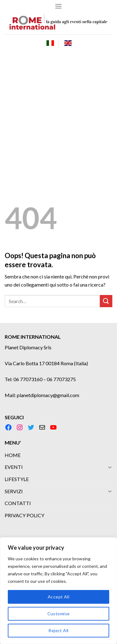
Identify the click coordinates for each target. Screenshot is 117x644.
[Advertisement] (58, 113)
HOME (13, 455)
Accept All (58, 597)
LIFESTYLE (17, 479)
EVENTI (14, 467)
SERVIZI (14, 491)
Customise (59, 614)
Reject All (58, 630)
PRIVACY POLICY (24, 515)
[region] (58, 591)
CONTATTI (18, 503)
